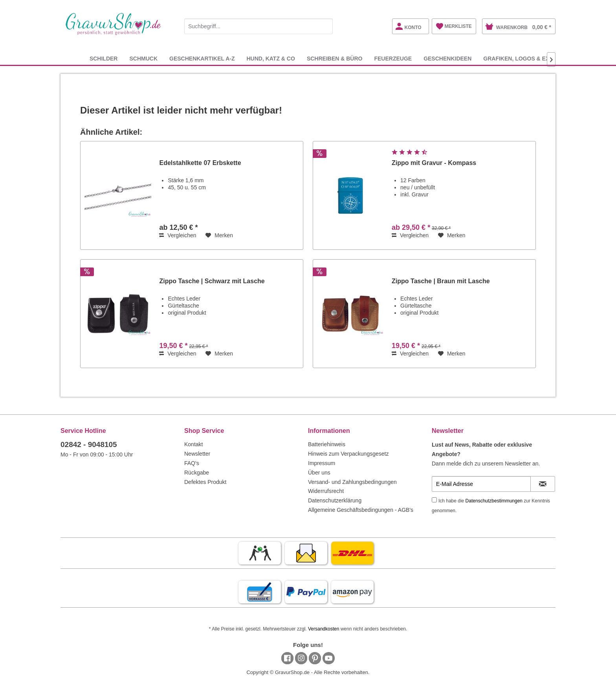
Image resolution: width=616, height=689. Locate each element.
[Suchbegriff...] (258, 26)
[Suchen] (325, 26)
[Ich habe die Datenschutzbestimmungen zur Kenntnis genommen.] (434, 500)
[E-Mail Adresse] (481, 484)
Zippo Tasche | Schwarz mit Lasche (212, 281)
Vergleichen (178, 235)
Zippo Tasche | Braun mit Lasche (441, 281)
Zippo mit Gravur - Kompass (434, 163)
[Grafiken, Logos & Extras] (524, 58)
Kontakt (193, 444)
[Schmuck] (143, 58)
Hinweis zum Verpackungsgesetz (348, 454)
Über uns (319, 473)
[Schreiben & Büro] (335, 58)
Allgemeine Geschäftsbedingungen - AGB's (361, 510)
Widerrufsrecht (326, 491)
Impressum (322, 463)
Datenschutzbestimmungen (494, 501)
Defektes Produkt (205, 482)
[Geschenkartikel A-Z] (202, 58)
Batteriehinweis (327, 444)
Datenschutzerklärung (335, 500)
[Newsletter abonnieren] (543, 484)
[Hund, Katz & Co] (270, 58)
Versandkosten (324, 629)
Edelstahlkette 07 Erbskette (200, 163)
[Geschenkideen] (447, 58)
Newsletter (197, 454)
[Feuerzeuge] (393, 58)
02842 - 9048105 (89, 444)
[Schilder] (104, 58)
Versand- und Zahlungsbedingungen (352, 482)
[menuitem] (258, 25)
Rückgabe (197, 473)
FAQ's (192, 463)
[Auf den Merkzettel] (219, 235)
